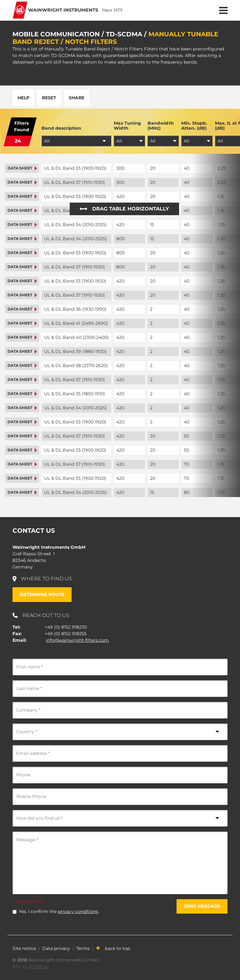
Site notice (24, 948)
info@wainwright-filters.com (77, 640)
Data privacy (56, 948)
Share (77, 98)
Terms (83, 948)
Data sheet (22, 168)
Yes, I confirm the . (59, 911)
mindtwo (39, 967)
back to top (113, 948)
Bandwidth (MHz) (161, 126)
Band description (61, 128)
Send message (202, 906)
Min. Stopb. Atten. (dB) (194, 126)
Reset (49, 98)
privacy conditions (78, 911)
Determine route (42, 594)
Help (23, 98)
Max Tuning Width (127, 126)
